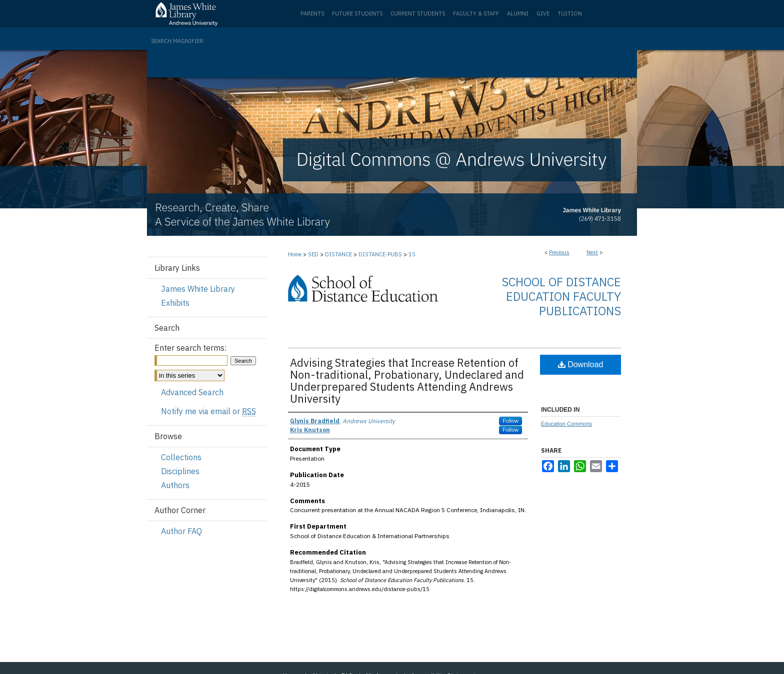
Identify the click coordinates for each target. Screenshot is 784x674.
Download (581, 364)
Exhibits (175, 303)
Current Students (418, 13)
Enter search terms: (190, 348)
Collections (181, 457)
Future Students (357, 13)
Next (592, 252)
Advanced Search (192, 392)
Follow (510, 421)
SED (313, 254)
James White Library (198, 289)
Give (543, 13)
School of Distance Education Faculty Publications (561, 296)
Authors (175, 485)
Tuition (570, 13)
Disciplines (180, 471)
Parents (312, 13)
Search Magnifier (177, 41)
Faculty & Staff (476, 13)
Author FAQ (181, 531)
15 (412, 254)
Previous (559, 252)
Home (295, 254)
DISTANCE (338, 254)
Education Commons (566, 424)
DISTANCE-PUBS (380, 254)
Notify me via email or (208, 411)
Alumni (518, 13)
